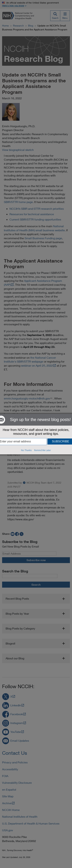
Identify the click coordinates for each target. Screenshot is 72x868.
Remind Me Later (43, 450)
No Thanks (26, 450)
